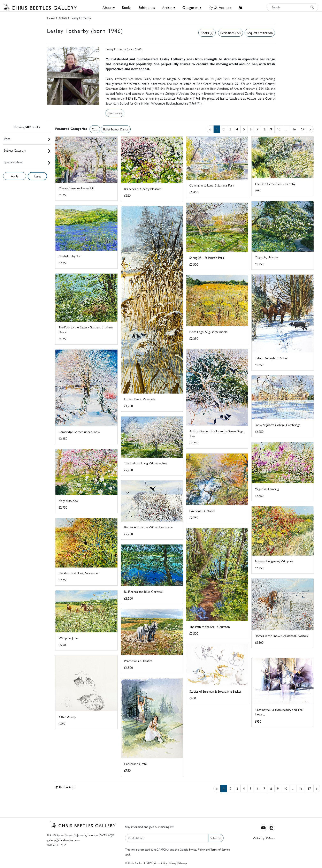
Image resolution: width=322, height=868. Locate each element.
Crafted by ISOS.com (264, 838)
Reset (37, 176)
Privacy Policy (197, 849)
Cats (95, 129)
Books (127, 7)
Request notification (260, 33)
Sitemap (183, 863)
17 (302, 129)
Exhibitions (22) (231, 33)
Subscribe (216, 838)
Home (51, 18)
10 (279, 129)
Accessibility (160, 863)
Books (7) (207, 33)
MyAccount (220, 7)
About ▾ (109, 7)
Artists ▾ (169, 7)
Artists (63, 18)
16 (294, 129)
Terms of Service (220, 849)
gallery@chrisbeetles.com (63, 840)
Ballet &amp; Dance (116, 129)
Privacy (173, 863)
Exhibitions (147, 7)
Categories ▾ (192, 7)
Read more (115, 113)
